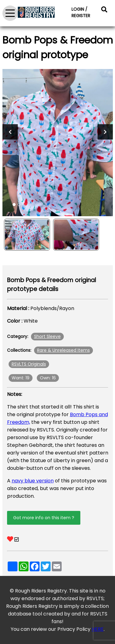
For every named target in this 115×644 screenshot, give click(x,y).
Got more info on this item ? (44, 518)
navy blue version (33, 481)
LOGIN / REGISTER (81, 12)
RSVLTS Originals (29, 364)
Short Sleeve (47, 336)
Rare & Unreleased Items (63, 350)
